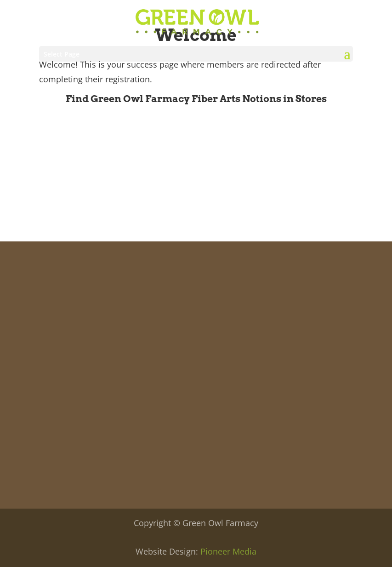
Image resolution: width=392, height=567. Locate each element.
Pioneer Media (228, 551)
